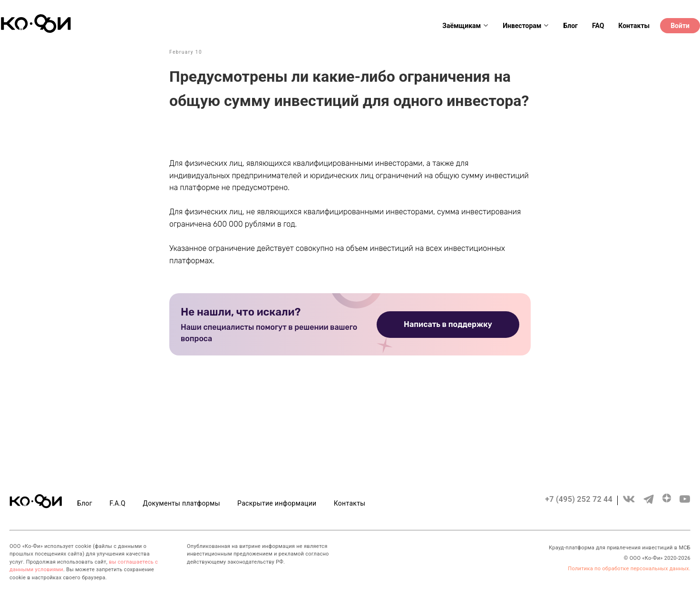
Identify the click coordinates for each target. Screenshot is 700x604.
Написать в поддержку (448, 324)
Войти (680, 26)
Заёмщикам (465, 26)
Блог (570, 26)
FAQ (598, 26)
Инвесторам (526, 26)
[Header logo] (36, 31)
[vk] (629, 503)
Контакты (634, 26)
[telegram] (649, 503)
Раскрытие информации (277, 503)
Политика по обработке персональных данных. (629, 569)
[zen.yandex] (667, 503)
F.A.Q (117, 503)
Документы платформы (181, 503)
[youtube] (685, 503)
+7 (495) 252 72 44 (579, 499)
